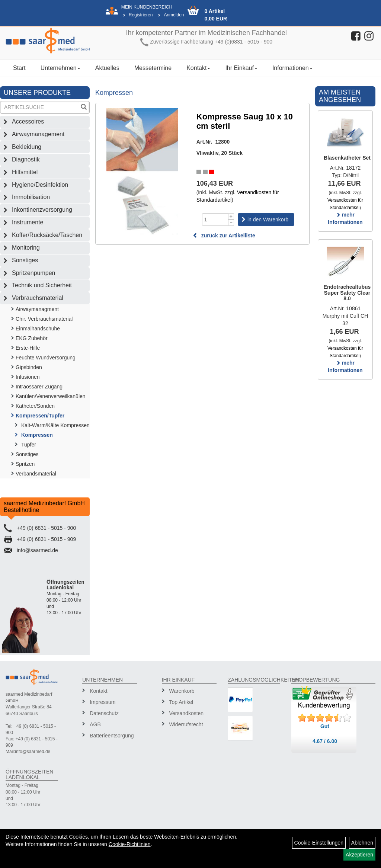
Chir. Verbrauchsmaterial (44, 319)
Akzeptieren (359, 855)
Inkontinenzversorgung (42, 210)
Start (19, 68)
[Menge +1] (231, 216)
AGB (95, 724)
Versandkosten (187, 713)
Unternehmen (60, 68)
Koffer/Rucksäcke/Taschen (47, 235)
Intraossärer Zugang (39, 387)
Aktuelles (107, 68)
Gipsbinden (29, 367)
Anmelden (174, 15)
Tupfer (29, 445)
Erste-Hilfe (28, 348)
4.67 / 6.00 (325, 741)
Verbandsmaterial (36, 474)
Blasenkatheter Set (347, 158)
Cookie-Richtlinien (130, 844)
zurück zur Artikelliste (224, 236)
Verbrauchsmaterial (38, 298)
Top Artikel (181, 702)
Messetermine (153, 68)
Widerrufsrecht (186, 724)
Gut (325, 726)
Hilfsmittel (25, 172)
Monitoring (26, 248)
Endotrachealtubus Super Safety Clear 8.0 (347, 293)
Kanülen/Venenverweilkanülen (51, 396)
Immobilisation (31, 197)
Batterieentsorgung (111, 736)
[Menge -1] (231, 223)
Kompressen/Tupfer (40, 416)
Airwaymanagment (37, 309)
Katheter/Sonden (35, 406)
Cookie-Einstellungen (319, 843)
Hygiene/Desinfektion (40, 185)
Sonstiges (25, 260)
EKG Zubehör (32, 338)
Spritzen (25, 464)
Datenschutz (104, 713)
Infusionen (28, 377)
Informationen (292, 68)
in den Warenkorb (268, 220)
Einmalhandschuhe (38, 329)
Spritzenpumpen (34, 273)
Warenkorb (182, 691)
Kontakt (198, 68)
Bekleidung (27, 147)
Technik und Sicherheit (42, 285)
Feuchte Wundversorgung (46, 358)
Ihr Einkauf (241, 68)
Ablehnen (362, 843)
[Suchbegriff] (40, 107)
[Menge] (215, 220)
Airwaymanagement (38, 134)
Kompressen (37, 435)
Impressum (103, 702)
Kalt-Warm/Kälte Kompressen (55, 425)
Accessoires (28, 121)
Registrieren (141, 15)
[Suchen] (84, 108)
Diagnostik (26, 159)
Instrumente (28, 222)
